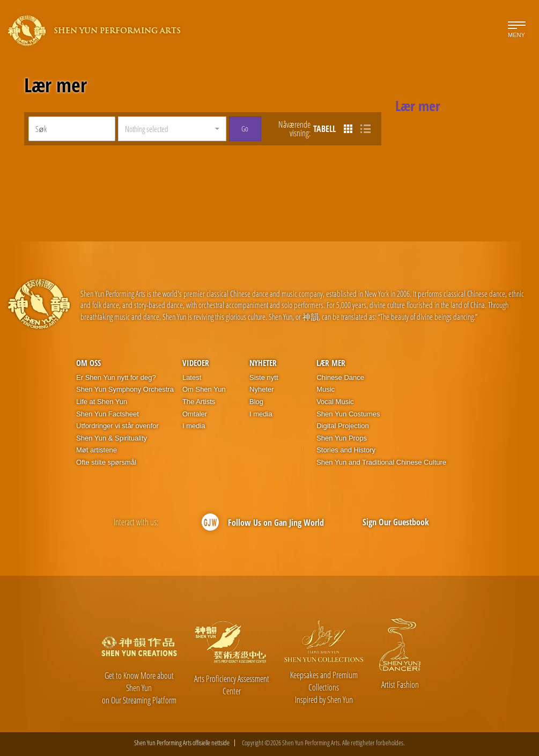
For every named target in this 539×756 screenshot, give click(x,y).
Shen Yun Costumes (348, 414)
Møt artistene (97, 450)
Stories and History (346, 450)
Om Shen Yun (204, 389)
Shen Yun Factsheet (108, 414)
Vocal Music (335, 402)
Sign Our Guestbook (396, 522)
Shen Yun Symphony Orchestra (125, 389)
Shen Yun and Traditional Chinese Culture (381, 462)
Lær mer (56, 85)
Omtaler (195, 414)
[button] (172, 129)
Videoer (196, 363)
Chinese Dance (340, 377)
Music (326, 389)
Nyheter (263, 363)
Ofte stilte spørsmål (106, 462)
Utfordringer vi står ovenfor (117, 426)
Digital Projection (343, 426)
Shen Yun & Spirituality (112, 438)
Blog (256, 402)
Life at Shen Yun (102, 402)
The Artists (199, 402)
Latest (192, 377)
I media (194, 426)
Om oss (88, 363)
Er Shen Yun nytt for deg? (116, 377)
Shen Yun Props (342, 438)
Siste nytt (264, 377)
